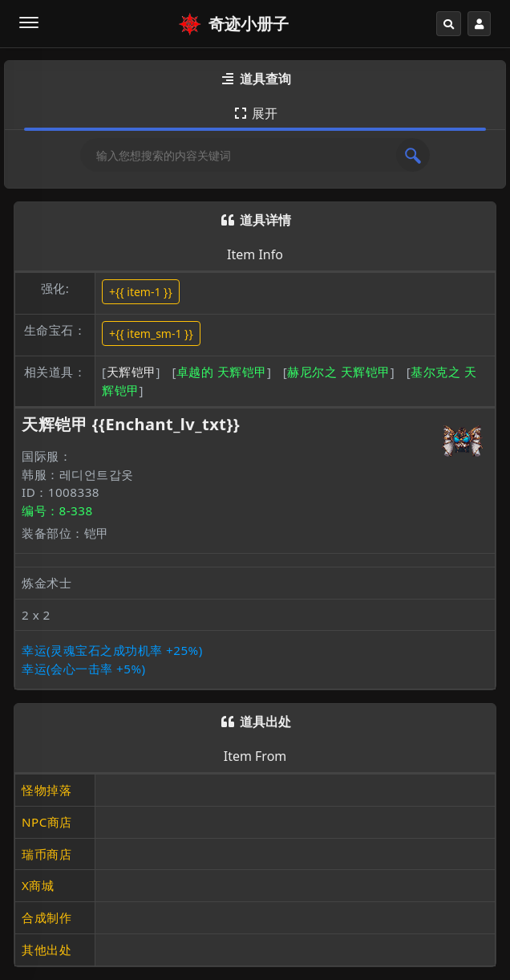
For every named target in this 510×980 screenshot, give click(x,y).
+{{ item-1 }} (141, 292)
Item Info (255, 254)
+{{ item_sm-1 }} (151, 333)
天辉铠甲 (132, 372)
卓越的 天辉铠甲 (222, 372)
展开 (255, 113)
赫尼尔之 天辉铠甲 (338, 372)
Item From (255, 756)
